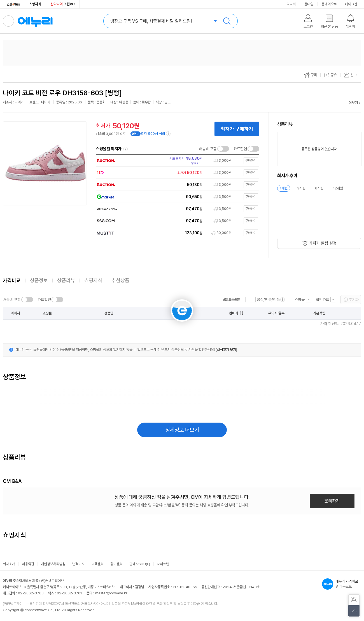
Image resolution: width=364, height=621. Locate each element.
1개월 (284, 188)
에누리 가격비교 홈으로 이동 (35, 21)
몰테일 (309, 4)
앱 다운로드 (342, 584)
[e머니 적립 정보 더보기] (169, 134)
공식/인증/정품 (268, 300)
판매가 (234, 313)
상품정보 (39, 280)
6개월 (319, 188)
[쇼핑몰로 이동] (176, 161)
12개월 (338, 188)
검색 (227, 21)
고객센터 (97, 564)
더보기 (353, 103)
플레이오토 (329, 4)
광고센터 (116, 564)
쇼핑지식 (35, 4)
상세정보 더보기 (182, 430)
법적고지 (78, 564)
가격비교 (12, 280)
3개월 (301, 188)
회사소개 (9, 564)
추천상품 (120, 280)
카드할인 (240, 149)
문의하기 (332, 501)
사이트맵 (163, 564)
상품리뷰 (66, 280)
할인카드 (323, 300)
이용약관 (28, 564)
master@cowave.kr (111, 593)
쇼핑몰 (300, 300)
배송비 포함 (208, 149)
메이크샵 (351, 4)
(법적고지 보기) (226, 350)
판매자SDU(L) (140, 564)
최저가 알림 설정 (323, 243)
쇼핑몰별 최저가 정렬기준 (125, 149)
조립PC (63, 4)
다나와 (291, 4)
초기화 (354, 300)
